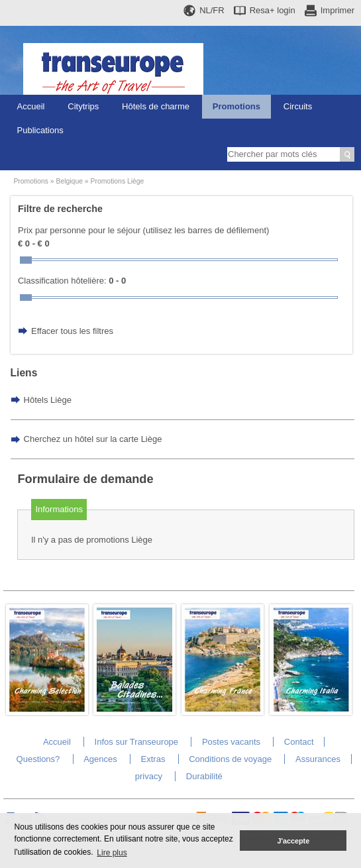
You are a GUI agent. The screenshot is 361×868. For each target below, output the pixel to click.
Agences (100, 759)
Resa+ (273, 10)
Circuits (298, 106)
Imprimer (337, 10)
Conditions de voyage (230, 759)
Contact (299, 742)
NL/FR (212, 10)
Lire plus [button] (112, 853)
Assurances (318, 759)
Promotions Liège (118, 181)
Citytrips (83, 106)
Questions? (38, 759)
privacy (149, 776)
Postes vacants (231, 742)
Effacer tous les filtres (72, 331)
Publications (40, 130)
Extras (153, 759)
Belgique (70, 181)
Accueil (31, 106)
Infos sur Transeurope (136, 742)
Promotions (236, 106)
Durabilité (204, 776)
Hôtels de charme (156, 106)
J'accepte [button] (293, 841)
